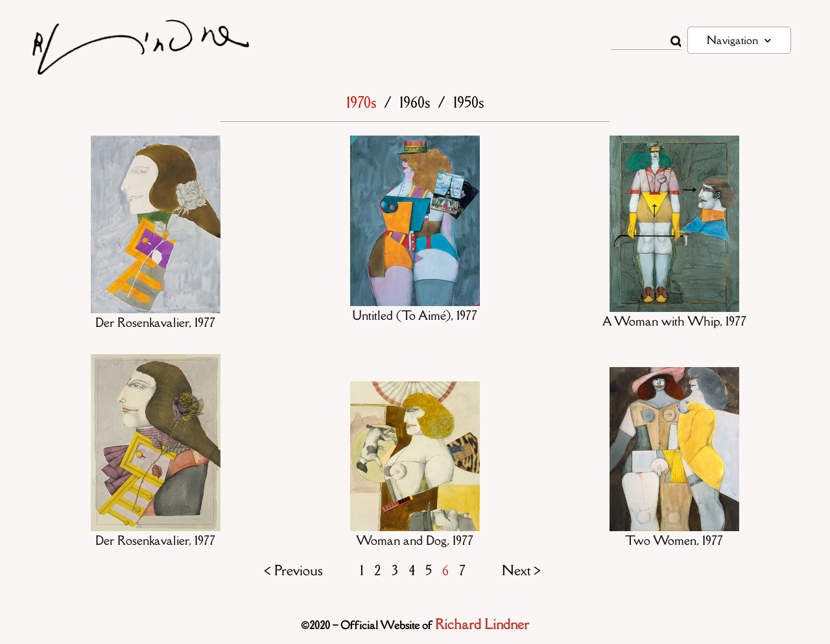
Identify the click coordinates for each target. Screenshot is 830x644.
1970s (361, 102)
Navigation (739, 41)
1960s (415, 102)
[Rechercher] (675, 42)
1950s (468, 102)
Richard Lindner (482, 624)
